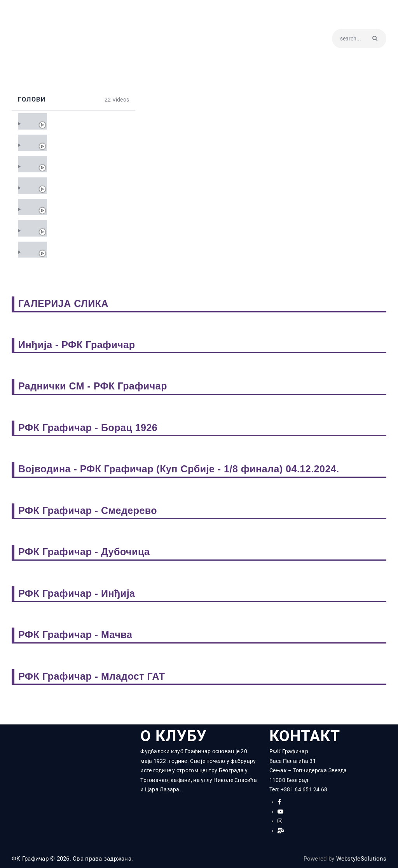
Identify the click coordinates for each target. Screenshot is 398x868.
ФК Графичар (30, 859)
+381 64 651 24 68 (304, 789)
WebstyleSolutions (361, 859)
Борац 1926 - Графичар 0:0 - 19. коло (88, 185)
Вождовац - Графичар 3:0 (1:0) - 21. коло (88, 143)
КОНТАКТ (305, 736)
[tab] (73, 121)
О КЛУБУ (174, 736)
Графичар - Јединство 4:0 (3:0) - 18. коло (88, 207)
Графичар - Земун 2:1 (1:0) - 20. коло (88, 164)
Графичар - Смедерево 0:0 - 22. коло (88, 121)
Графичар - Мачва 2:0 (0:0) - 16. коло (88, 250)
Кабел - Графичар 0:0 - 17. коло (88, 228)
